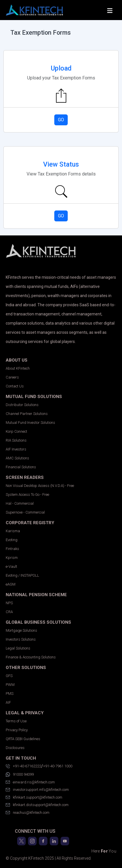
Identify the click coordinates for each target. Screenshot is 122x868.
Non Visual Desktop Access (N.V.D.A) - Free (40, 486)
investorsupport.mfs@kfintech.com (37, 790)
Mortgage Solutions (21, 630)
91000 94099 (20, 775)
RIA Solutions (16, 440)
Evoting (12, 540)
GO (61, 120)
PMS (10, 694)
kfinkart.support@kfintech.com (34, 797)
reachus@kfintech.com (28, 813)
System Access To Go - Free (27, 495)
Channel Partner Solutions (27, 414)
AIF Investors (16, 449)
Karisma (13, 531)
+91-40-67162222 (23, 766)
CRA (9, 612)
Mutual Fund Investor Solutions (30, 423)
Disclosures (15, 748)
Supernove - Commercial (25, 512)
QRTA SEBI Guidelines (23, 739)
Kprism (12, 558)
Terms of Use (16, 721)
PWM (10, 685)
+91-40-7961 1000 (58, 766)
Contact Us (15, 386)
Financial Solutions (21, 467)
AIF (8, 702)
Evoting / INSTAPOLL (22, 575)
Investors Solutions (21, 639)
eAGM (11, 584)
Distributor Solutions (22, 405)
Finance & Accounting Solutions (31, 657)
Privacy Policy (17, 730)
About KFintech (18, 368)
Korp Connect (16, 431)
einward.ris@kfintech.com (30, 782)
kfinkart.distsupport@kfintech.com (37, 805)
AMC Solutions (17, 458)
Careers (12, 377)
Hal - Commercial (20, 503)
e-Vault (11, 566)
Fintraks (12, 549)
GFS (9, 676)
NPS (9, 603)
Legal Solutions (18, 648)
